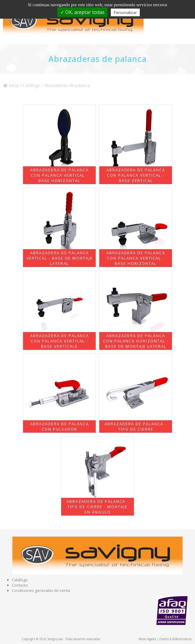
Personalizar (125, 12)
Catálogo (31, 85)
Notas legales (147, 639)
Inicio (11, 85)
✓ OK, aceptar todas (82, 12)
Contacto (20, 585)
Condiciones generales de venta (41, 590)
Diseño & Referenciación (176, 639)
